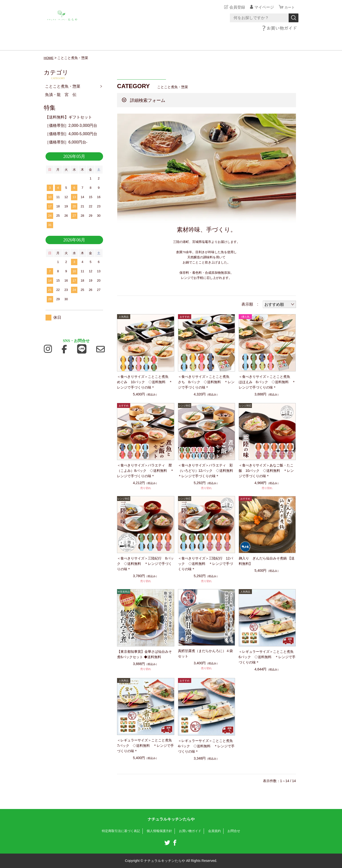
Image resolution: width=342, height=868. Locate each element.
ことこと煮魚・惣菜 (63, 86)
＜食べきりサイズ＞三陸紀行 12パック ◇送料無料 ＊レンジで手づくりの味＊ (206, 564)
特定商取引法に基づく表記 (118, 831)
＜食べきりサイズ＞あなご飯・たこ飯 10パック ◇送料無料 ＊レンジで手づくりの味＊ (266, 471)
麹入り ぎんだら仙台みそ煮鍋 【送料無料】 (267, 561)
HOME (49, 58)
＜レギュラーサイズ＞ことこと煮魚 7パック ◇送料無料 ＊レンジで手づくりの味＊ (146, 746)
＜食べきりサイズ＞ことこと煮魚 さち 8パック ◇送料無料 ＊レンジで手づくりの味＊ (206, 382)
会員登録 (236, 7)
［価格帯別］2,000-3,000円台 (71, 125)
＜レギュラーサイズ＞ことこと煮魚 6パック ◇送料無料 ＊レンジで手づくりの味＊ (267, 657)
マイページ (263, 7)
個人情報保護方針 (159, 831)
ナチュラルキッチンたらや (171, 819)
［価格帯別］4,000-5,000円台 (71, 134)
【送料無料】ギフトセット (69, 117)
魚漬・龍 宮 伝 (61, 95)
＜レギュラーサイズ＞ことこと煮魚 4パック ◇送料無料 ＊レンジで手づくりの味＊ (206, 746)
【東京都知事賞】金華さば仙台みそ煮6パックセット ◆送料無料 (144, 654)
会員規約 (217, 831)
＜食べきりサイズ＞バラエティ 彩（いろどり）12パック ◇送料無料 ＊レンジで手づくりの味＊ (206, 471)
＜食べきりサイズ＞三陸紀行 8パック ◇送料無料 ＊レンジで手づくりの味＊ (145, 564)
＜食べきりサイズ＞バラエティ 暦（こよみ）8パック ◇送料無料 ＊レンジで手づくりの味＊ (145, 471)
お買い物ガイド (192, 831)
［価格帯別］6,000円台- (66, 142)
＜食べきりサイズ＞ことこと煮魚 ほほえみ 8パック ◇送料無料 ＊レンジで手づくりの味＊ (267, 382)
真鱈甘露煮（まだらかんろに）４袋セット (205, 654)
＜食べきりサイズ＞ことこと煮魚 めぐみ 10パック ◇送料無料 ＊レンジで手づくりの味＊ (145, 382)
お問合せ (238, 831)
